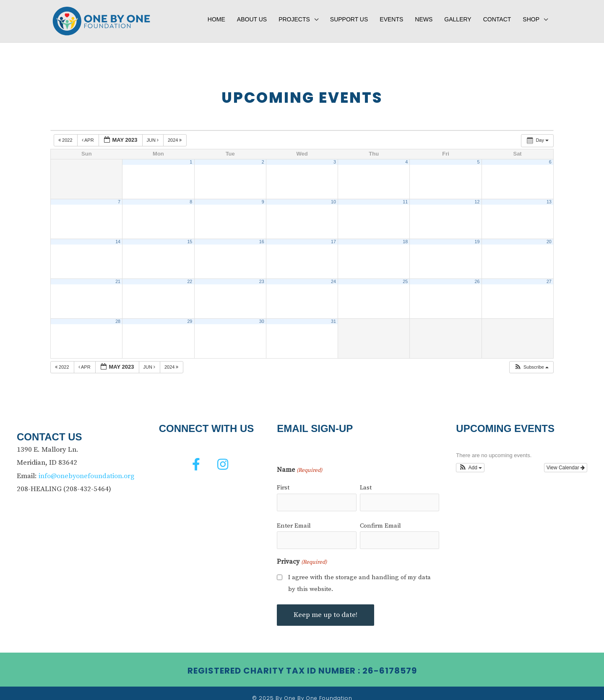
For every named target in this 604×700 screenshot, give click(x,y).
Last (366, 482)
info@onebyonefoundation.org (87, 470)
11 (405, 196)
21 (118, 276)
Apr (89, 134)
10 (333, 196)
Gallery (458, 16)
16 (262, 236)
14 (118, 236)
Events (391, 16)
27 (549, 276)
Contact (497, 16)
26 (477, 276)
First (283, 482)
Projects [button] (294, 16)
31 (333, 315)
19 (477, 236)
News (424, 16)
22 (190, 276)
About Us (252, 16)
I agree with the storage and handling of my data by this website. (359, 573)
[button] (531, 361)
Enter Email (294, 517)
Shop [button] (531, 16)
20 (549, 236)
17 (333, 236)
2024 (176, 134)
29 (190, 315)
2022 (66, 134)
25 (405, 276)
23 (262, 276)
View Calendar (566, 462)
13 (549, 196)
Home (216, 16)
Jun (154, 134)
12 (477, 196)
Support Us (349, 16)
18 (405, 236)
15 (190, 236)
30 (262, 315)
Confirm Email (380, 517)
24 (333, 276)
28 (118, 315)
